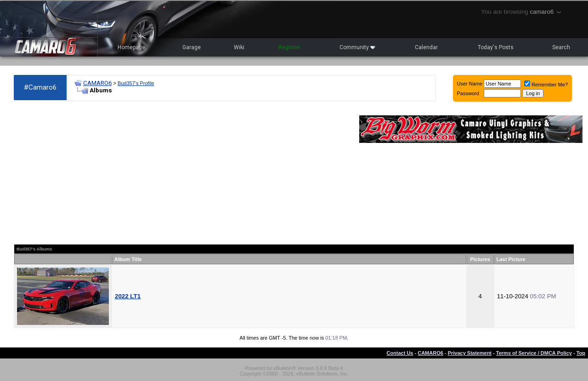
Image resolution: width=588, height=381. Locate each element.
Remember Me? (546, 85)
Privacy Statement (470, 353)
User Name (470, 84)
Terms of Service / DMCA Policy (534, 353)
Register (289, 47)
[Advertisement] (182, 173)
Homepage (131, 47)
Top (581, 353)
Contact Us (400, 353)
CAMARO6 (97, 83)
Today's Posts (496, 47)
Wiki (239, 47)
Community (357, 47)
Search (561, 47)
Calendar (426, 47)
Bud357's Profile (136, 83)
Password (468, 93)
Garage (192, 47)
